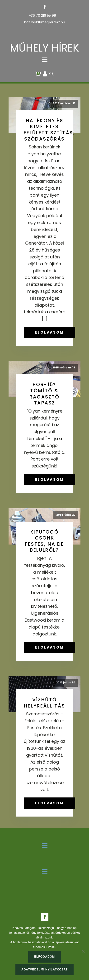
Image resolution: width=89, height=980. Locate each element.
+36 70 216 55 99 (42, 16)
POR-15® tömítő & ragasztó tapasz (44, 394)
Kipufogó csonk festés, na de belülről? (44, 541)
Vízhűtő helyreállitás (44, 703)
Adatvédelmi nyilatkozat (44, 970)
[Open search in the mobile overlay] (52, 74)
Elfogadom (44, 957)
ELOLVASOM (49, 332)
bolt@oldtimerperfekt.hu (45, 22)
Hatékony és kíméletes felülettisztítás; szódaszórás (49, 130)
